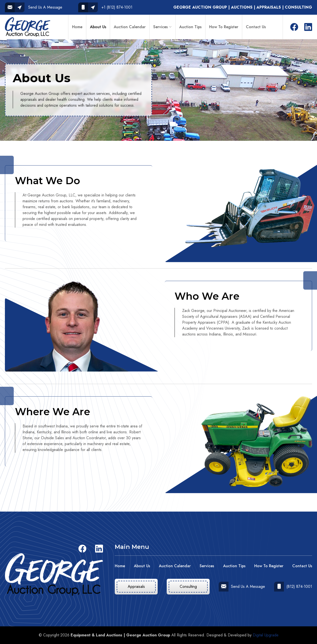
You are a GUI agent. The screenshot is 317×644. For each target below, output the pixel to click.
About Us (98, 27)
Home (77, 27)
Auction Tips (190, 27)
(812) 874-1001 (293, 587)
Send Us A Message (242, 587)
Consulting (188, 586)
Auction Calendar (130, 27)
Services (160, 27)
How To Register (224, 27)
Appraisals (136, 586)
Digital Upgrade (266, 635)
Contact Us (256, 27)
